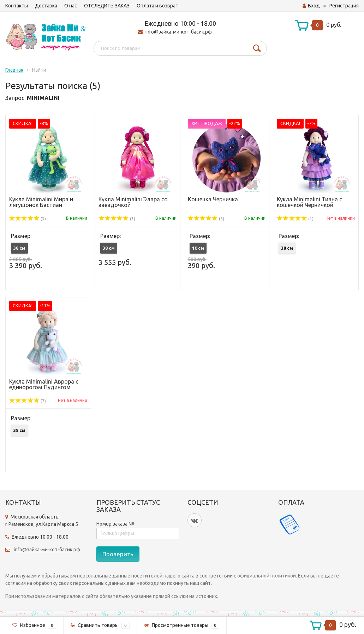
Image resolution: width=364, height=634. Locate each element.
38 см (19, 248)
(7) (28, 401)
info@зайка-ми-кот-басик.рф (179, 32)
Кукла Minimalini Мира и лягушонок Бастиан (41, 202)
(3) (28, 219)
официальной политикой (267, 576)
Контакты (17, 6)
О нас (71, 6)
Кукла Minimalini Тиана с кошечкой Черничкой (309, 202)
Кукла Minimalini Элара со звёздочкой (133, 202)
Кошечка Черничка (213, 199)
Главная (14, 70)
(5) (206, 219)
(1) (295, 219)
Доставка (46, 6)
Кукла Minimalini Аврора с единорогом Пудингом (44, 384)
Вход (311, 6)
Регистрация (344, 6)
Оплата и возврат (157, 6)
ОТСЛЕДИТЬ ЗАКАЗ (107, 6)
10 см (198, 248)
